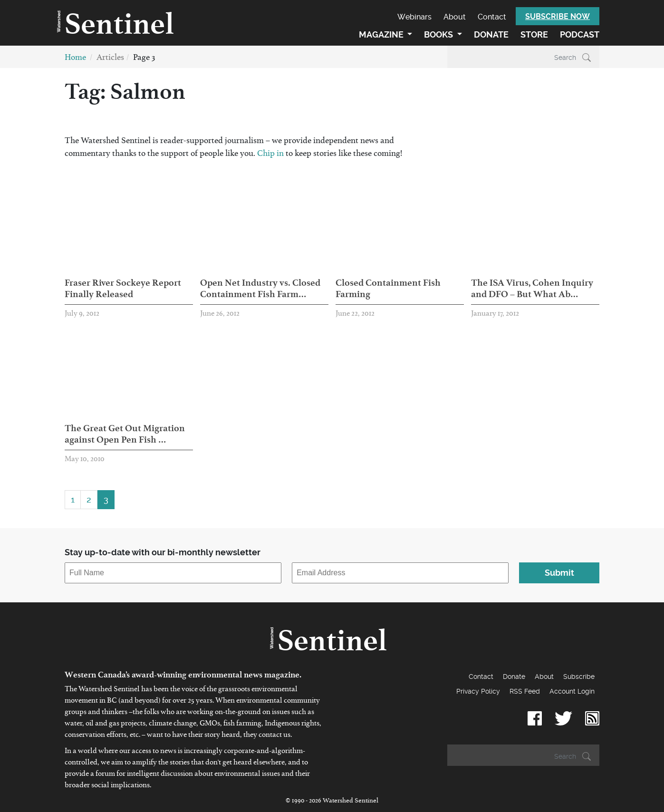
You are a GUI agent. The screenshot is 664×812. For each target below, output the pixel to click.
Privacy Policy (478, 691)
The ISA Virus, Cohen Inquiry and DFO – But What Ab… (532, 288)
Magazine (382, 34)
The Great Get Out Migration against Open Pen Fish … (125, 434)
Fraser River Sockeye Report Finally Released (123, 288)
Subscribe (579, 677)
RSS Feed (525, 691)
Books (439, 34)
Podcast (580, 34)
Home (75, 59)
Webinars (414, 17)
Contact (492, 17)
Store (534, 34)
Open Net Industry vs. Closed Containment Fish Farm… (260, 288)
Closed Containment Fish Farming (388, 288)
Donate (491, 34)
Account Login (572, 691)
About (455, 17)
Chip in (271, 155)
